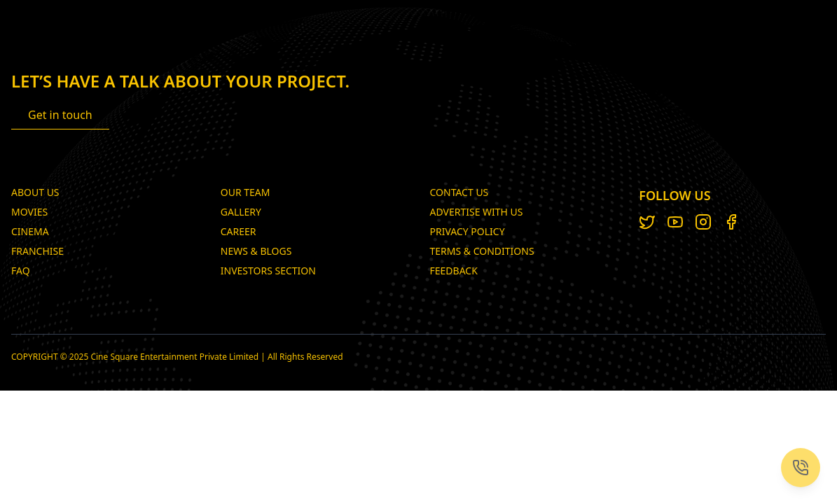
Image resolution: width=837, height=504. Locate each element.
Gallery (241, 212)
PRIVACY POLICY (468, 231)
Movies (29, 212)
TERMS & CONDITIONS (482, 251)
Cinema (30, 231)
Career (238, 231)
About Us (35, 192)
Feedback (454, 271)
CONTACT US (459, 192)
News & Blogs (256, 251)
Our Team (245, 192)
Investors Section (268, 271)
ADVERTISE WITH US (477, 212)
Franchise (37, 251)
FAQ (21, 271)
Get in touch (60, 115)
